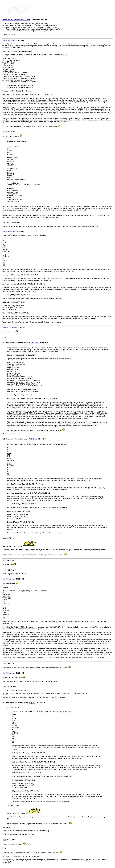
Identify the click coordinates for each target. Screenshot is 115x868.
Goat (5, 132)
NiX (5, 560)
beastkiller (7, 223)
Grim (5, 570)
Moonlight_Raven (10, 327)
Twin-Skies (33, 439)
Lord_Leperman (9, 40)
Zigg (5, 687)
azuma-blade (34, 343)
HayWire (32, 703)
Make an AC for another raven (16, 20)
